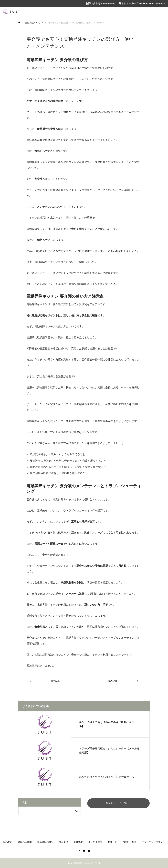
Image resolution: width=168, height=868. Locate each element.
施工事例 (63, 842)
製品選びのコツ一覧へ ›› (118, 803)
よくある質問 (95, 842)
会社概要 (78, 842)
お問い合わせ (129, 842)
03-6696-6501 (108, 3)
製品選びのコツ (45, 842)
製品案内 (8, 842)
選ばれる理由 (25, 842)
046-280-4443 (157, 3)
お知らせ (112, 842)
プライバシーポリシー (153, 842)
